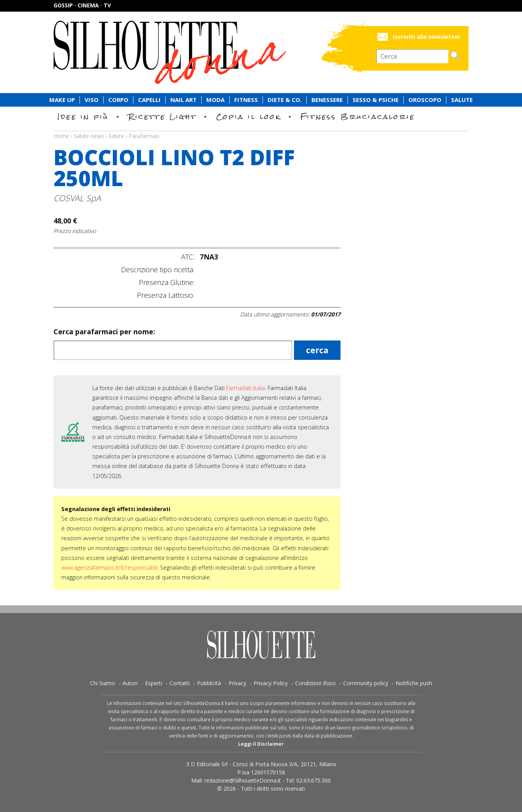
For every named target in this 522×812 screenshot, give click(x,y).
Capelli (149, 100)
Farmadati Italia (245, 388)
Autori (130, 683)
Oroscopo (425, 100)
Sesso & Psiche (376, 100)
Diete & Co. (285, 100)
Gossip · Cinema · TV (82, 5)
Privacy (237, 683)
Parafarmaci (144, 136)
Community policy (366, 683)
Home (61, 136)
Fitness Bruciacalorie (358, 117)
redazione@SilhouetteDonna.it (243, 780)
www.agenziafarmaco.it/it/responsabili (109, 568)
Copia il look (248, 117)
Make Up (62, 100)
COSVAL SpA (77, 198)
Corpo (118, 100)
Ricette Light (162, 117)
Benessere (327, 100)
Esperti (154, 683)
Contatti (180, 683)
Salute (462, 100)
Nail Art (183, 100)
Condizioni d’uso (315, 683)
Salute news (261, 129)
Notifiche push (414, 683)
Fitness (246, 100)
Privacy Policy (271, 683)
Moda (215, 100)
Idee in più (83, 117)
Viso (92, 100)
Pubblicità (209, 683)
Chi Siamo (103, 683)
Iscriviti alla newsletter (427, 37)
